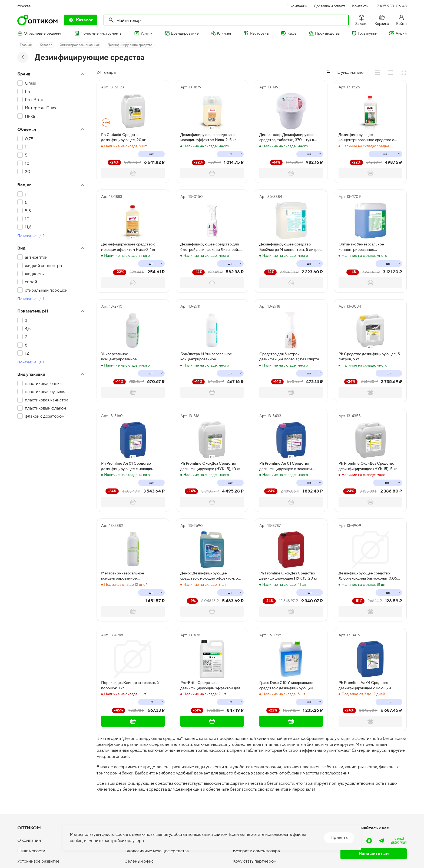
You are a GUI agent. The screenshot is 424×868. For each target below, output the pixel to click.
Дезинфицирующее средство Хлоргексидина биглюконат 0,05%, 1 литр (370, 576)
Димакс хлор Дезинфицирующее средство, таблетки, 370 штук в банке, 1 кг (288, 138)
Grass (30, 83)
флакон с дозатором (45, 416)
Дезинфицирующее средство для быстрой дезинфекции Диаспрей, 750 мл (210, 247)
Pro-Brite (34, 100)
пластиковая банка (43, 383)
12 (27, 353)
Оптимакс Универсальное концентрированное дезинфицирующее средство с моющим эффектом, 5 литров (365, 247)
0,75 (29, 139)
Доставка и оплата (330, 6)
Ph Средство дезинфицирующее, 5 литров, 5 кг (369, 357)
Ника (30, 116)
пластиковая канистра (47, 400)
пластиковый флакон (45, 408)
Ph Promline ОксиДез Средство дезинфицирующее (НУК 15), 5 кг (368, 466)
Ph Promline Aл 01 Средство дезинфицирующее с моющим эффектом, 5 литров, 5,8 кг (286, 466)
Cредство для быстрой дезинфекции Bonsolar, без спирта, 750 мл (290, 357)
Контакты (360, 6)
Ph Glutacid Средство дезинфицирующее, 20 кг (123, 137)
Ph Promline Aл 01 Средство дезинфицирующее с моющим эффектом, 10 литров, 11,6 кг (127, 466)
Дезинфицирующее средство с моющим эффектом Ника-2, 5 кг (208, 137)
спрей (31, 282)
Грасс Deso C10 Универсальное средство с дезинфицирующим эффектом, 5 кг (287, 686)
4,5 (28, 329)
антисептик (36, 257)
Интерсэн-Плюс (41, 108)
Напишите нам (374, 854)
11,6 (28, 227)
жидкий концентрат (44, 266)
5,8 (28, 211)
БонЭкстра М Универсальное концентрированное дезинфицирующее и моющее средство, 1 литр (207, 357)
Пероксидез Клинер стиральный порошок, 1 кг (130, 685)
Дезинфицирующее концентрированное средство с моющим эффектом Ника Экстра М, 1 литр (370, 138)
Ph (27, 92)
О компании (297, 6)
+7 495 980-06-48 (391, 6)
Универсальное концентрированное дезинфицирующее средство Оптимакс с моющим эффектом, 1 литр (130, 357)
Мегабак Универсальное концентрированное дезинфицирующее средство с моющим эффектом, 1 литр (128, 576)
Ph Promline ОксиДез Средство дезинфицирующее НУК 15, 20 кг (288, 576)
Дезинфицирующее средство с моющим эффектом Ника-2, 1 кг (128, 247)
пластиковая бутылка (46, 392)
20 (28, 172)
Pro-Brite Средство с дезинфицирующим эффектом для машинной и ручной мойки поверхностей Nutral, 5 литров (210, 686)
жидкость (34, 274)
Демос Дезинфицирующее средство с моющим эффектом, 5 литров (209, 576)
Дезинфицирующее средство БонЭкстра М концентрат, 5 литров (290, 247)
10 (27, 163)
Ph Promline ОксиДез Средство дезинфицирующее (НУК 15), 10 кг (210, 466)
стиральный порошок (46, 290)
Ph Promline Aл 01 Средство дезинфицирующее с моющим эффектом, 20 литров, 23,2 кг (365, 686)
